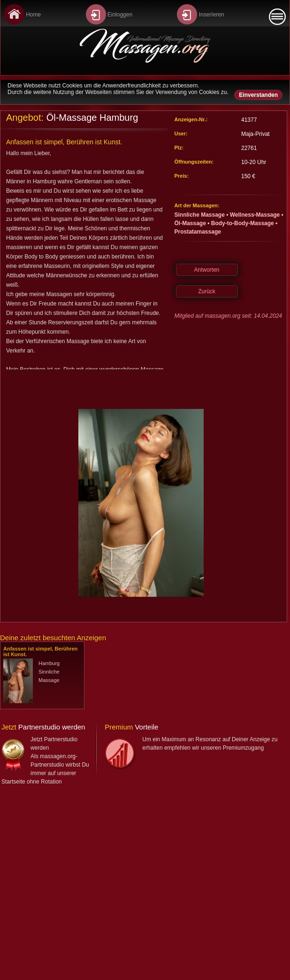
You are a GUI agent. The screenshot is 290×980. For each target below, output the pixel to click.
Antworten (206, 270)
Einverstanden (258, 95)
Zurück (207, 291)
